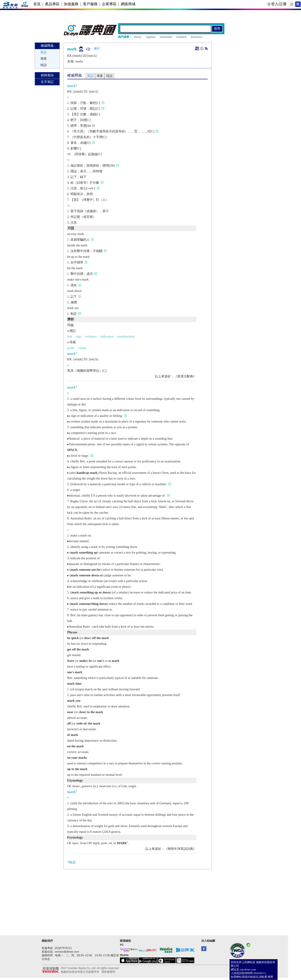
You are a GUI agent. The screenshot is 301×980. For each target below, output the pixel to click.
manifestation (126, 337)
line (70, 337)
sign (79, 337)
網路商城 (128, 4)
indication (107, 337)
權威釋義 (47, 46)
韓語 (44, 65)
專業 (44, 59)
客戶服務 (90, 4)
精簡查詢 (47, 75)
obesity (138, 37)
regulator (151, 37)
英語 (44, 52)
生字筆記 (47, 82)
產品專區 (52, 4)
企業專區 (109, 4)
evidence (91, 337)
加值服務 (71, 4)
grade (71, 348)
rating (82, 348)
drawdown (196, 37)
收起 (71, 862)
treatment (181, 37)
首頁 (37, 4)
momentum (166, 37)
